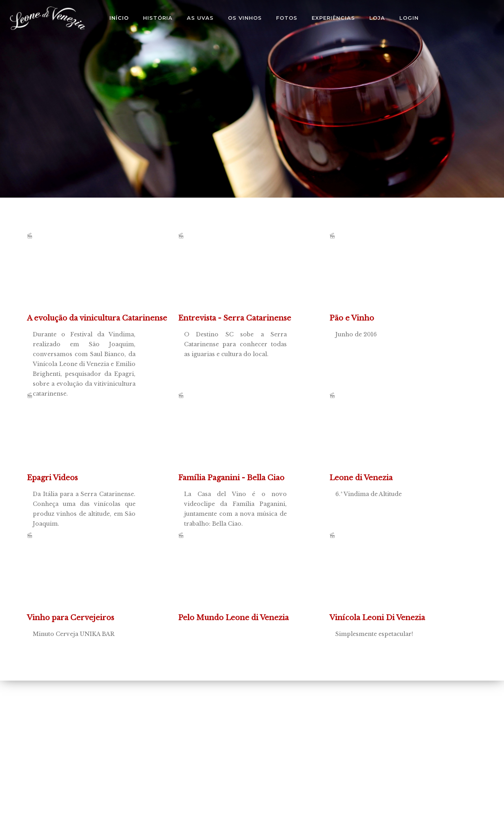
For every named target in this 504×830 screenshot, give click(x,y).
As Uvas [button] (200, 18)
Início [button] (119, 18)
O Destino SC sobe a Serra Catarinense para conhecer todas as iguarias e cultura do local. (237, 281)
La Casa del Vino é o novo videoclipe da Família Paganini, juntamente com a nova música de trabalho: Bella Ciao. (237, 440)
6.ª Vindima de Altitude (389, 440)
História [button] (158, 18)
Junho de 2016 (389, 281)
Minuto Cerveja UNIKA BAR (86, 580)
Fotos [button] (287, 18)
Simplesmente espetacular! (389, 580)
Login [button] (409, 18)
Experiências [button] (333, 18)
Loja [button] (377, 18)
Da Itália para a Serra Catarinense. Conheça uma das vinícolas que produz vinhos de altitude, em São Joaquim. (86, 440)
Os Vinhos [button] (245, 18)
